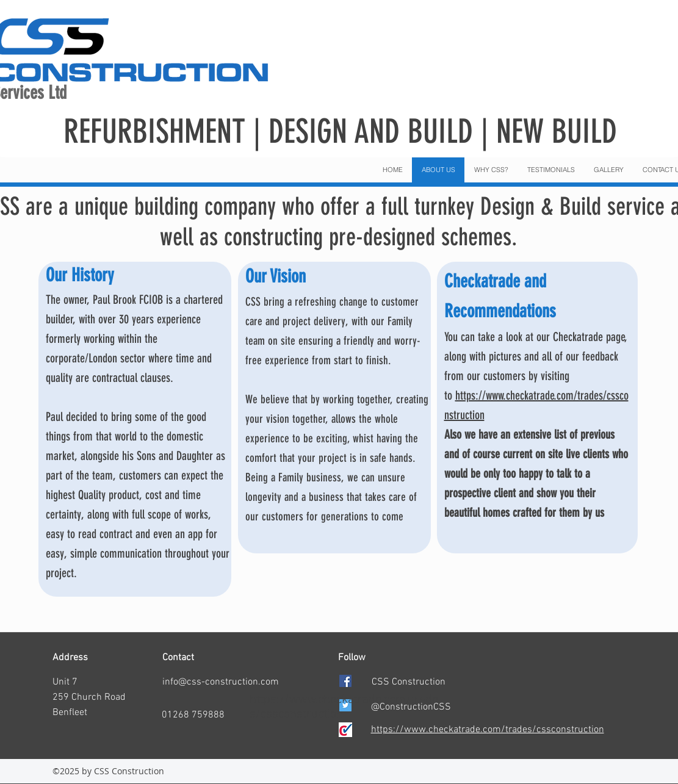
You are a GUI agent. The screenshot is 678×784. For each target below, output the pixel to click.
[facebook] (345, 681)
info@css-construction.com (221, 682)
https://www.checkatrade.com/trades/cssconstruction (488, 730)
